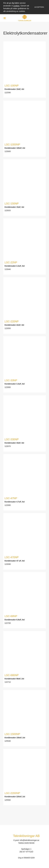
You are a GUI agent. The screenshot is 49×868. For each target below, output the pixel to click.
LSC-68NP (11, 616)
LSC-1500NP (12, 734)
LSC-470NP (12, 557)
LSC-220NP (12, 321)
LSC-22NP (11, 262)
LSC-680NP (12, 675)
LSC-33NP (11, 380)
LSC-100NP (12, 86)
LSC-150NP (12, 204)
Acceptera (39, 7)
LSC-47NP (11, 498)
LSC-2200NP (12, 793)
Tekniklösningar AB (26, 836)
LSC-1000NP (12, 144)
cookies (16, 6)
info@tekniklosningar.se (29, 840)
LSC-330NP (12, 439)
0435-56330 (30, 843)
